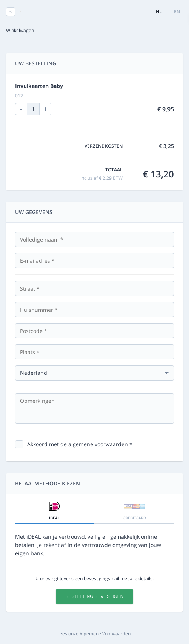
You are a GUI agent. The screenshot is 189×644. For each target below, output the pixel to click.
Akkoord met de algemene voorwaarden (78, 444)
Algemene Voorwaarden (105, 634)
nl (159, 12)
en (177, 12)
